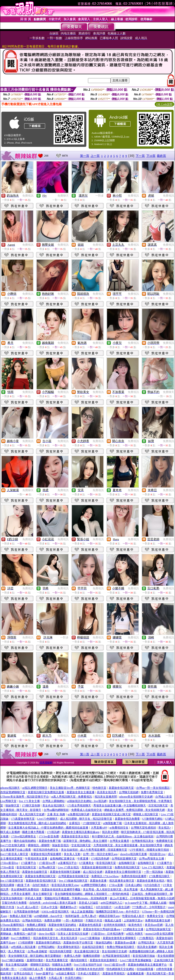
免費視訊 (28, 196)
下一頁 (140, 156)
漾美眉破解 (46, 762)
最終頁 (161, 156)
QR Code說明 (164, 104)
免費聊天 (63, 196)
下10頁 (151, 156)
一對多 (100, 196)
